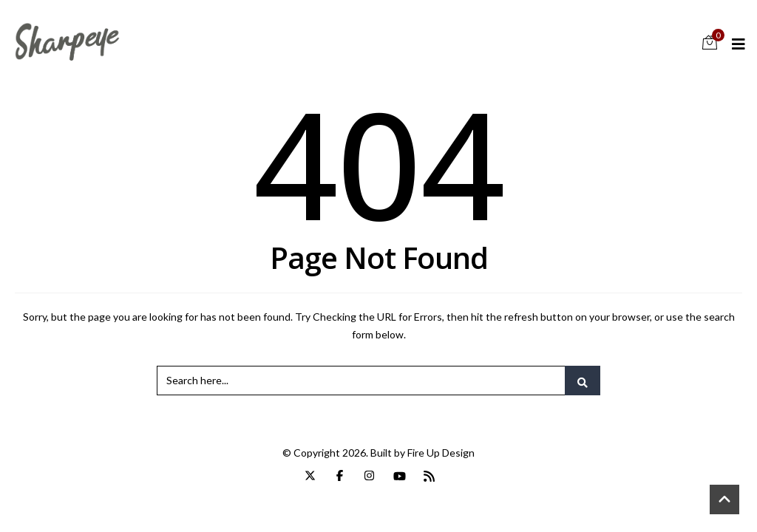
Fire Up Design (441, 453)
